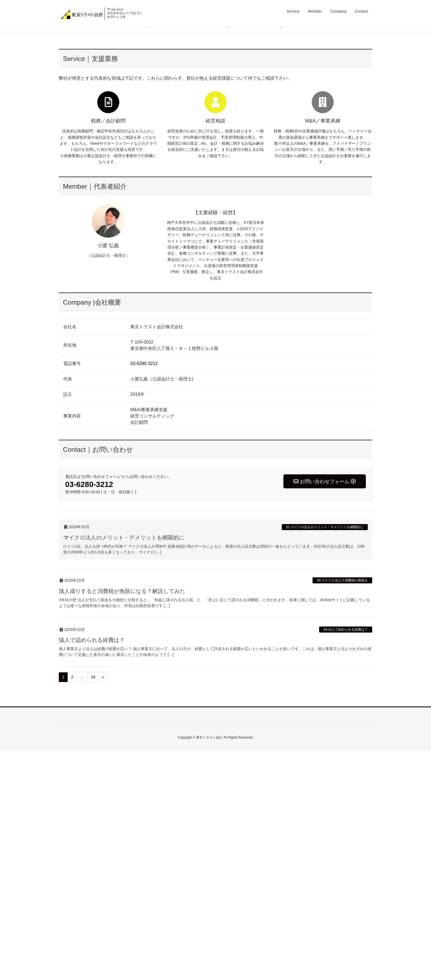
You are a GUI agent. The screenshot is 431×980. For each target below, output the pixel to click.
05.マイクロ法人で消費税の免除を (342, 809)
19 (93, 906)
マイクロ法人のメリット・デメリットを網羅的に (124, 767)
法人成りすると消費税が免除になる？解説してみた (122, 820)
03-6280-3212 (144, 593)
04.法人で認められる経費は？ (346, 859)
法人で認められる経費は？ (92, 869)
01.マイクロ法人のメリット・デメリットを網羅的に (325, 756)
